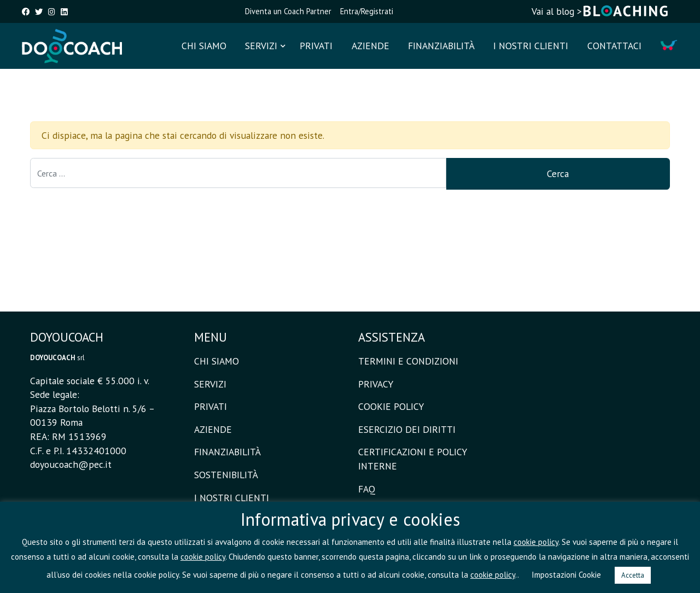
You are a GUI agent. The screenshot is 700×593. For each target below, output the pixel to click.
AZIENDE (371, 46)
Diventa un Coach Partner (288, 11)
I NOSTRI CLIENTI (531, 46)
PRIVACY (376, 384)
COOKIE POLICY (391, 406)
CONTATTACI (614, 46)
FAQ (367, 489)
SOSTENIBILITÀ (226, 475)
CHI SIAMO (204, 46)
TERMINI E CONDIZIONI (408, 361)
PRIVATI (316, 46)
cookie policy (536, 542)
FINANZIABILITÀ (441, 46)
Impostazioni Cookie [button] (566, 575)
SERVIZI (261, 46)
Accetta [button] (633, 575)
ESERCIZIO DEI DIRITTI (407, 429)
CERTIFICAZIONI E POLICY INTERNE (413, 459)
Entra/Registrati (367, 11)
